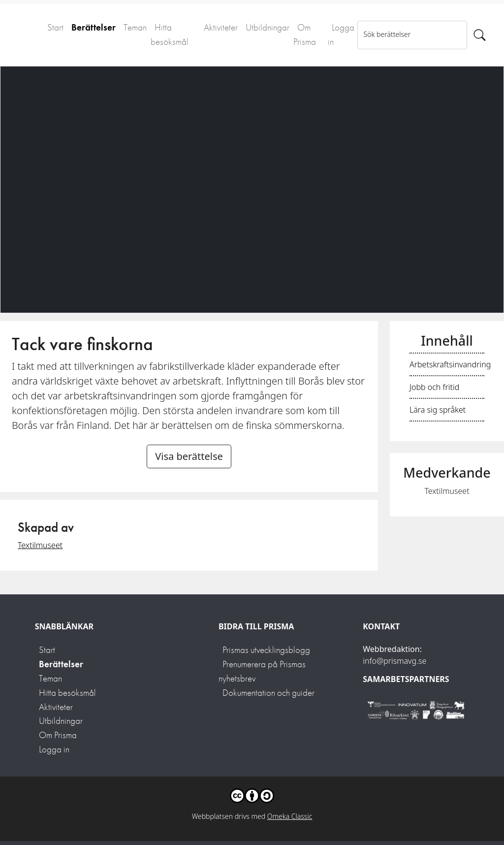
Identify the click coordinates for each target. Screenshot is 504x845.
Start (55, 27)
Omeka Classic (290, 816)
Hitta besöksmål (170, 34)
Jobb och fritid (434, 387)
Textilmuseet (40, 545)
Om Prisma (305, 34)
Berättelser (94, 27)
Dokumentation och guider (268, 693)
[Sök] (480, 35)
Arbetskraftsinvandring (450, 364)
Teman (135, 27)
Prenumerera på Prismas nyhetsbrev (262, 671)
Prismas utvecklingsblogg (266, 650)
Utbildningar (268, 27)
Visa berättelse (189, 456)
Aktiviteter (221, 27)
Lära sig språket (438, 410)
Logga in (341, 34)
